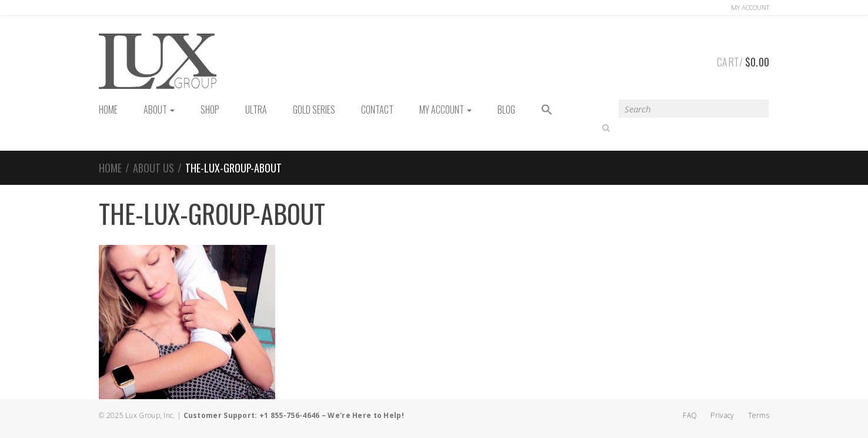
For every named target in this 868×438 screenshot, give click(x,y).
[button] (547, 110)
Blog (506, 109)
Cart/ (743, 60)
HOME (108, 109)
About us (153, 168)
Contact (377, 109)
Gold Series (314, 109)
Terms (759, 415)
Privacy (722, 415)
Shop (210, 109)
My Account (445, 109)
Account (750, 7)
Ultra (256, 109)
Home (110, 168)
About (159, 109)
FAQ (690, 415)
